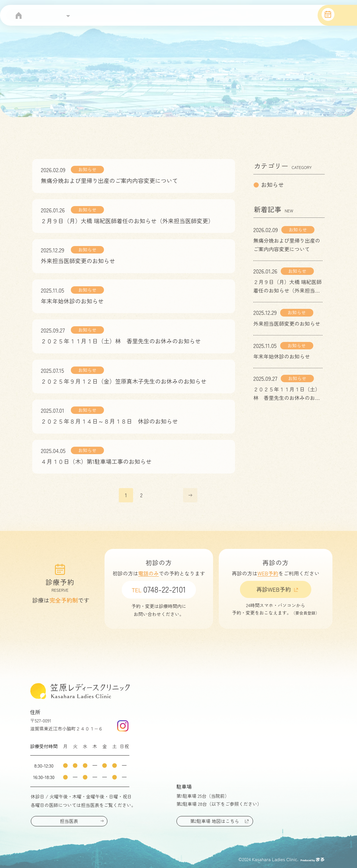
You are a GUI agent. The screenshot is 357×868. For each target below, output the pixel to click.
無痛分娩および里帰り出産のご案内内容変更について (109, 181)
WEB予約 (268, 573)
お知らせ (87, 169)
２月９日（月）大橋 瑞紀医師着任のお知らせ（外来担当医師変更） (127, 221)
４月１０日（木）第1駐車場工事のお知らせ (96, 461)
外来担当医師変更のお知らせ (78, 261)
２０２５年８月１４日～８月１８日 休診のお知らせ (109, 421)
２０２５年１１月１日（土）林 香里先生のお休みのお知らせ (121, 341)
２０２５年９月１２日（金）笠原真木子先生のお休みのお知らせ (124, 381)
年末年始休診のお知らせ (72, 301)
